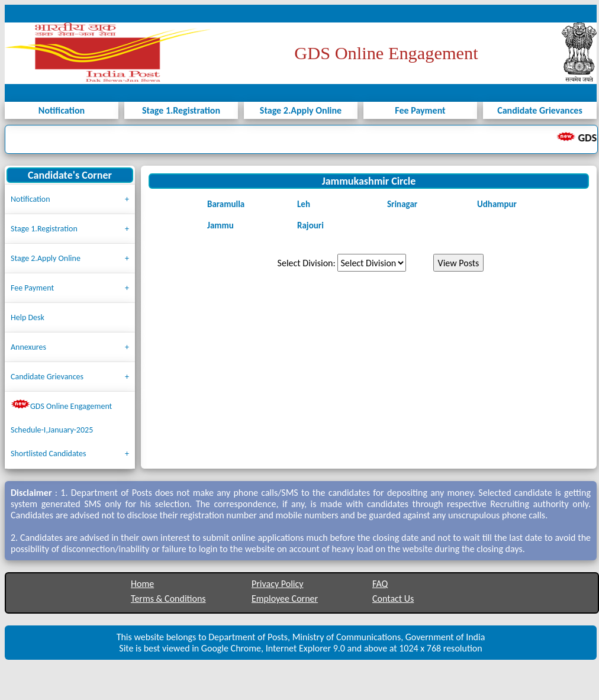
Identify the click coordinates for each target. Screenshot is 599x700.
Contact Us (393, 599)
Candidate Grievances (47, 377)
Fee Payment (32, 288)
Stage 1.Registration (44, 229)
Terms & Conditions (168, 599)
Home (142, 584)
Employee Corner (285, 599)
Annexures (28, 347)
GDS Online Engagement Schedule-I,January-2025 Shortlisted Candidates (61, 429)
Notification (30, 199)
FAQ (380, 584)
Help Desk (28, 317)
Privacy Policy (278, 584)
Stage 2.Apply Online (46, 258)
